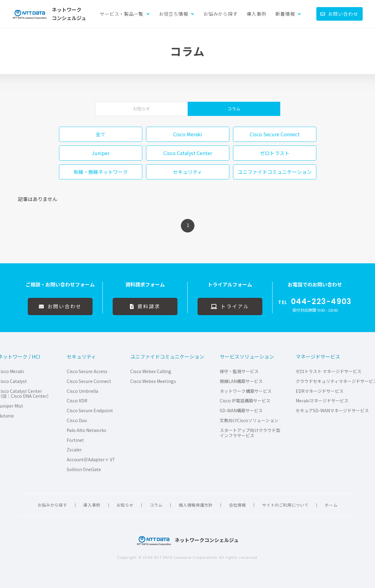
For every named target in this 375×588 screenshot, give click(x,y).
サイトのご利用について (285, 505)
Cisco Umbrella (82, 391)
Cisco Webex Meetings (153, 381)
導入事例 (256, 14)
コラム (234, 109)
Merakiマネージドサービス (322, 401)
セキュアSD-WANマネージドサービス (332, 411)
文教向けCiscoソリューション (249, 420)
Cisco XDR (77, 401)
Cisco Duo (77, 420)
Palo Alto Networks (86, 430)
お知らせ (141, 109)
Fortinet (75, 440)
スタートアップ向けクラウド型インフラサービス (250, 433)
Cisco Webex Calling (151, 371)
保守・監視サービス (239, 371)
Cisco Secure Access (87, 371)
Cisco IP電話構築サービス (245, 401)
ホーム (331, 505)
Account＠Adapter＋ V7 (91, 460)
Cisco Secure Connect (89, 381)
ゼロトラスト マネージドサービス (329, 371)
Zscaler (74, 450)
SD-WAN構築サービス (241, 411)
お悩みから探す (220, 14)
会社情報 (237, 505)
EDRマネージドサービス (320, 391)
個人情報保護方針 (196, 505)
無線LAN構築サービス (241, 381)
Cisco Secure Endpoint (90, 411)
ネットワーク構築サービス (246, 391)
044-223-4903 (321, 302)
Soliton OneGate (84, 469)
